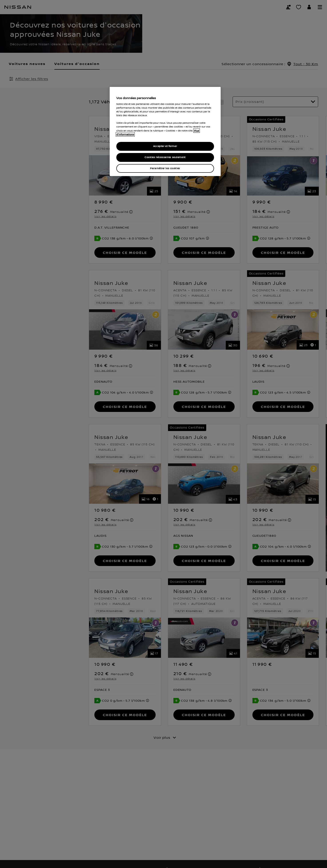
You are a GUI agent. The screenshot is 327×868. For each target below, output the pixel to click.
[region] (165, 132)
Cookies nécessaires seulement (165, 157)
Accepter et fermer (165, 146)
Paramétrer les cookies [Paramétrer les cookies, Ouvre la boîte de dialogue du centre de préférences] (165, 168)
